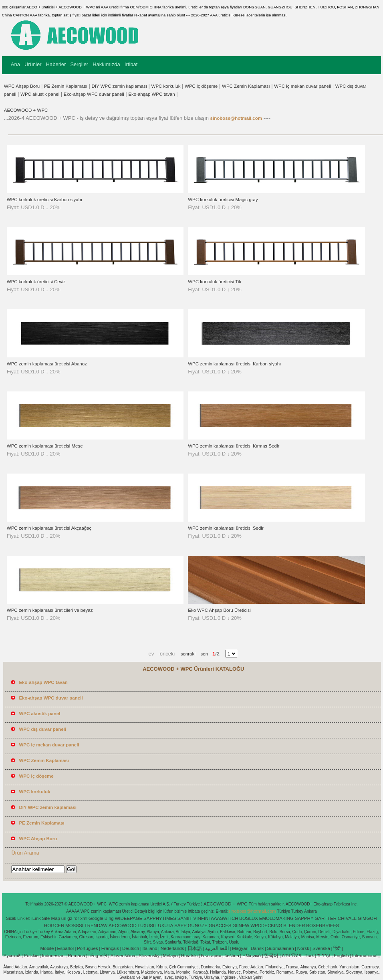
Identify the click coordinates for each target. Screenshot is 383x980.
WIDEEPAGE (128, 918)
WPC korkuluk (166, 86)
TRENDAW (96, 926)
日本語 (195, 948)
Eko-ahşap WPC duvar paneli (94, 94)
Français (110, 948)
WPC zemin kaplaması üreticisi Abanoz (47, 364)
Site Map (51, 918)
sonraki (188, 654)
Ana (15, 64)
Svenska (321, 948)
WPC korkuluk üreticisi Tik (215, 282)
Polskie (31, 956)
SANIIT (185, 918)
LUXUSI (146, 926)
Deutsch (131, 948)
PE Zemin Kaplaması (66, 86)
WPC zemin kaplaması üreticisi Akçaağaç (49, 528)
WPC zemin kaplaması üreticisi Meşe (45, 446)
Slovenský (149, 956)
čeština (232, 956)
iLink (36, 918)
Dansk (257, 948)
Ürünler (33, 64)
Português (87, 948)
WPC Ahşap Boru (22, 86)
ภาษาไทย (291, 956)
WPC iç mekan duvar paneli (302, 86)
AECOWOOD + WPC (26, 110)
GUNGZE (198, 926)
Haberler (56, 64)
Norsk (303, 948)
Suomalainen (280, 948)
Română (76, 956)
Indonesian (53, 956)
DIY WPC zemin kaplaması (119, 86)
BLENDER (294, 926)
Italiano (150, 948)
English (341, 956)
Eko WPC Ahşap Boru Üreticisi (219, 610)
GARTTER (326, 918)
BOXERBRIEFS (323, 926)
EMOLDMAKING (276, 918)
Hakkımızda (106, 64)
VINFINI (202, 918)
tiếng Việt (98, 956)
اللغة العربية (217, 948)
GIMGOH (367, 918)
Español (65, 948)
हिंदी (337, 948)
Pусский (12, 956)
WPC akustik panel (40, 94)
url (64, 918)
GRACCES (220, 926)
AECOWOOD (123, 926)
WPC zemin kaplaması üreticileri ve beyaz (50, 610)
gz (70, 918)
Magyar (240, 948)
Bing (109, 918)
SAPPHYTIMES (160, 918)
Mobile (47, 948)
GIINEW (241, 926)
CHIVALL (347, 918)
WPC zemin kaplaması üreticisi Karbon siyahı (234, 364)
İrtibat (131, 64)
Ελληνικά (252, 956)
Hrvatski (189, 956)
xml (84, 918)
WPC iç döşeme (201, 86)
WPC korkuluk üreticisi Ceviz (36, 282)
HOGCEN (54, 926)
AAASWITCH (224, 918)
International (365, 956)
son (202, 654)
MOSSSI (74, 926)
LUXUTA (164, 926)
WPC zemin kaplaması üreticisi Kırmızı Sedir (234, 446)
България (211, 956)
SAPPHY (304, 918)
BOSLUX (249, 918)
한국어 (271, 956)
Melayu (170, 956)
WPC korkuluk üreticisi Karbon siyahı (45, 200)
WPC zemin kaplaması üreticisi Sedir (226, 528)
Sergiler (79, 64)
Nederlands (172, 948)
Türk (309, 956)
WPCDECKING (266, 926)
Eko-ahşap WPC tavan (151, 94)
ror (76, 918)
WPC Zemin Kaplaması (246, 86)
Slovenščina (123, 956)
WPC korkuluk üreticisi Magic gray (223, 200)
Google (96, 918)
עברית (324, 956)
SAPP (180, 926)
